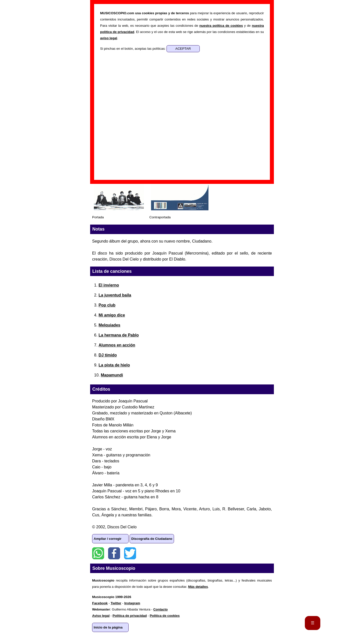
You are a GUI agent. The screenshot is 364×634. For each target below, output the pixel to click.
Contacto (161, 609)
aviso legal (109, 38)
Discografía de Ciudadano (152, 539)
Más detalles (198, 587)
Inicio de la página (108, 627)
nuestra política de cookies (221, 26)
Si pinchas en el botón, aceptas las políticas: (133, 49)
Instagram (132, 603)
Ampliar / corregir (107, 539)
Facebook (114, 553)
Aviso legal (101, 616)
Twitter (130, 553)
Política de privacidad (130, 616)
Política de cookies (165, 616)
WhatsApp (98, 553)
